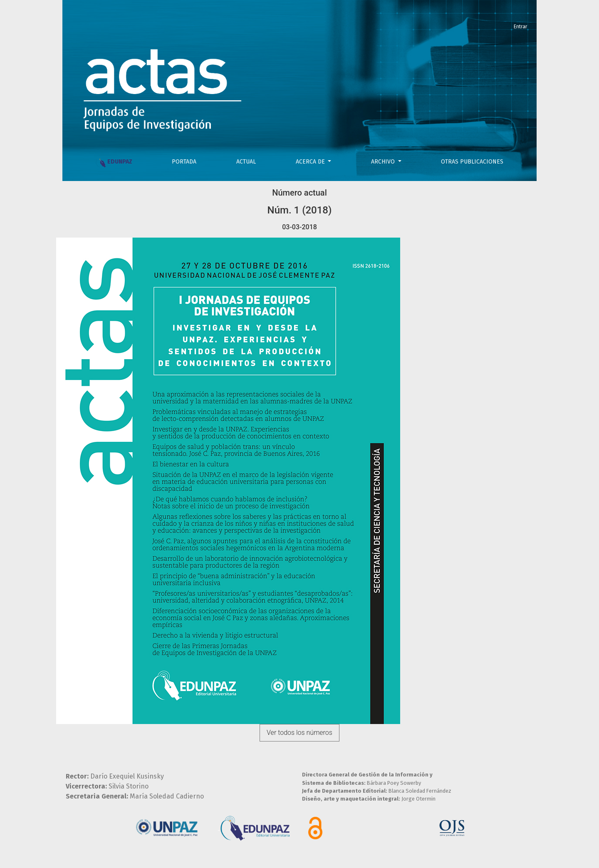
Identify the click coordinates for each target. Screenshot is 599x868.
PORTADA (184, 162)
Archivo (384, 162)
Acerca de (311, 162)
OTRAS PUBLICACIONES (472, 162)
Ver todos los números (299, 733)
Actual (246, 162)
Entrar (520, 27)
